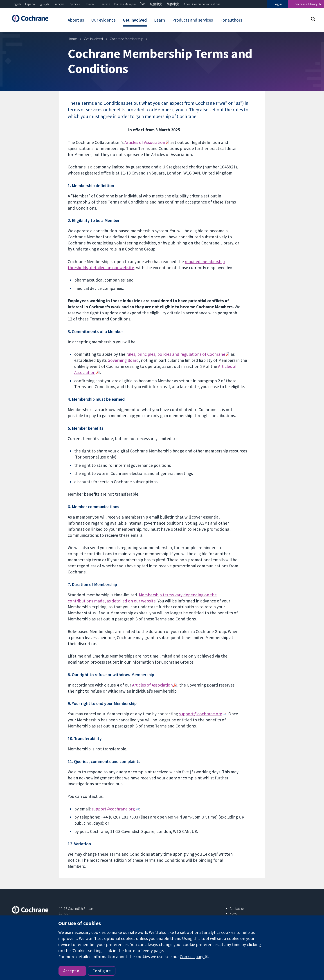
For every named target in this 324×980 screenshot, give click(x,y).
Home (72, 39)
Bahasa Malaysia (125, 4)
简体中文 (173, 4)
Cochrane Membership (127, 39)
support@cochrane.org (200, 714)
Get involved (93, 39)
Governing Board (123, 360)
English (16, 4)
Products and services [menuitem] (193, 20)
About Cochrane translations (202, 4)
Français (59, 4)
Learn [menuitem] (160, 20)
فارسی (45, 4)
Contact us (237, 908)
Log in (278, 4)
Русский (75, 4)
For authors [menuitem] (231, 20)
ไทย (143, 4)
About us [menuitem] (76, 20)
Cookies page (192, 957)
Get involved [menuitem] (135, 20)
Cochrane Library (306, 4)
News (233, 913)
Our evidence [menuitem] (103, 20)
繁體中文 (156, 4)
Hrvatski (90, 4)
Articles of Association (145, 142)
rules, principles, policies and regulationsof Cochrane (176, 354)
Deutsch (105, 4)
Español (30, 4)
